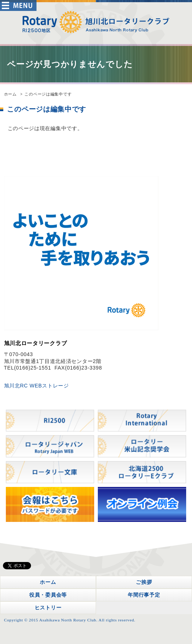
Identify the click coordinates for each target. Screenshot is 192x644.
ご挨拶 (144, 582)
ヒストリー (48, 608)
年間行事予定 (144, 595)
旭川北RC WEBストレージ (37, 386)
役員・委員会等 (48, 595)
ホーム (10, 94)
